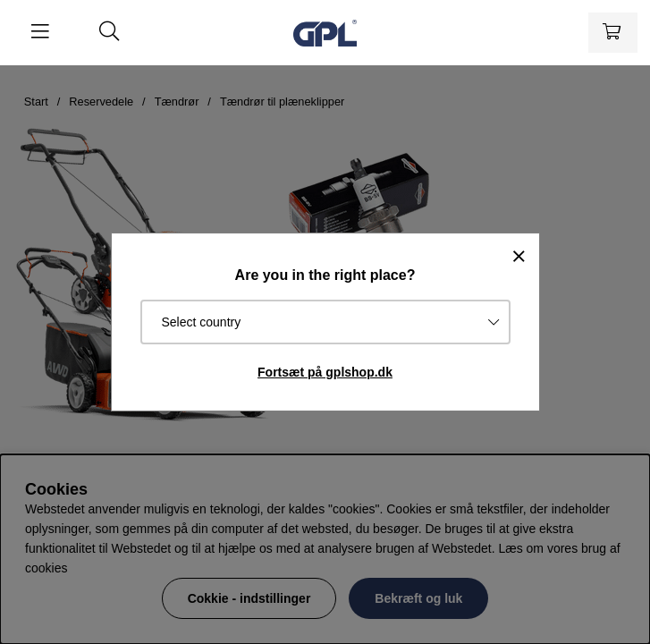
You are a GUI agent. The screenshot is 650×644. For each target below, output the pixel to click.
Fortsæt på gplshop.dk (325, 372)
